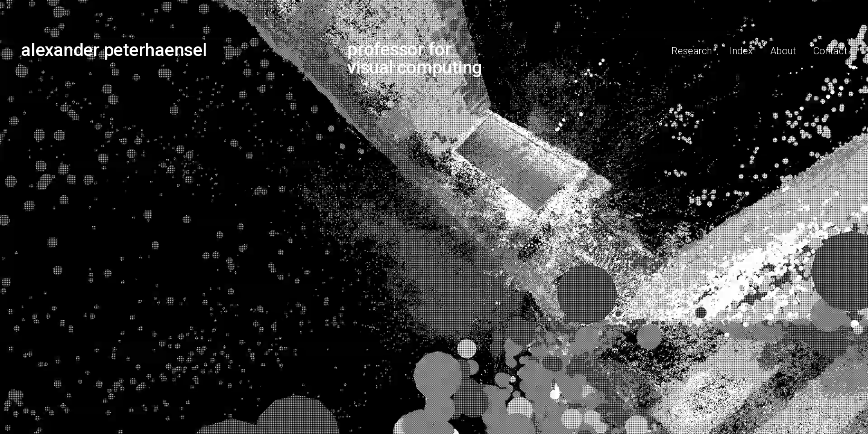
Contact (830, 51)
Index (741, 51)
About (783, 51)
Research (692, 51)
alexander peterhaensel (114, 50)
